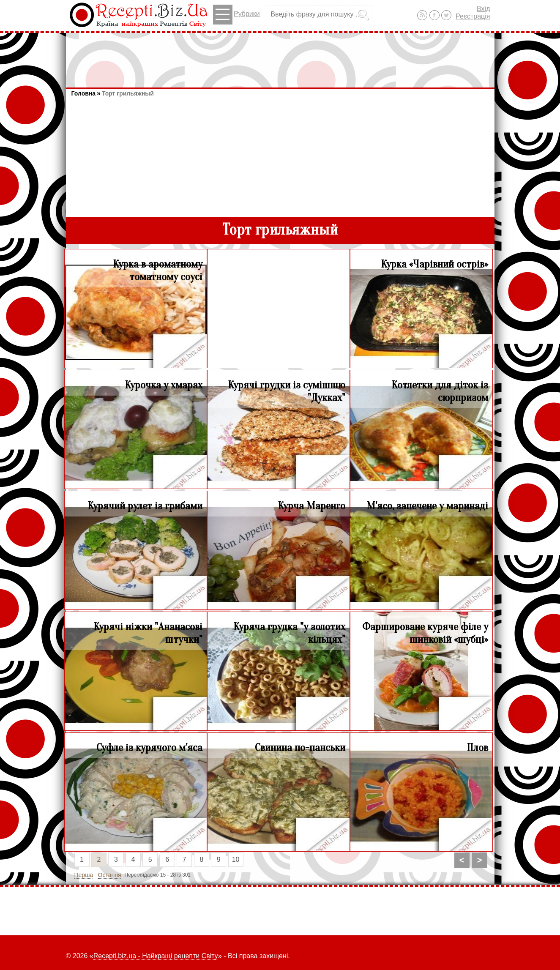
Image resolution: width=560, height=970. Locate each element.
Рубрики (236, 15)
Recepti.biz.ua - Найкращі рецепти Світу (156, 956)
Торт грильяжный (128, 93)
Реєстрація (473, 16)
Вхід (483, 9)
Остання (110, 875)
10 (236, 859)
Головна (84, 93)
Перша (84, 875)
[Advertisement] (280, 56)
